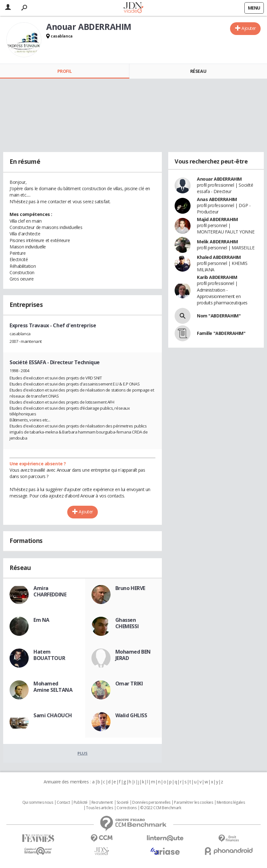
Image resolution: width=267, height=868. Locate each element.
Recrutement (102, 802)
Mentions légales (231, 802)
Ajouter (249, 28)
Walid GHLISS (131, 715)
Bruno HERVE (130, 588)
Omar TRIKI (129, 684)
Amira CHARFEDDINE (50, 591)
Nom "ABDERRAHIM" (219, 316)
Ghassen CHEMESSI (127, 623)
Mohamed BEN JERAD (133, 655)
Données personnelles (151, 802)
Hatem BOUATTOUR (49, 655)
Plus (82, 753)
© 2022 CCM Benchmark (161, 808)
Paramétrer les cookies (193, 802)
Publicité (81, 802)
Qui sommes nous (38, 802)
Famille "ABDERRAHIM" (221, 333)
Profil (65, 71)
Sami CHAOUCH (53, 715)
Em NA (41, 620)
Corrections (126, 808)
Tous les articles (99, 808)
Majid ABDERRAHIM (217, 219)
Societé (123, 802)
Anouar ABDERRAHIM (219, 179)
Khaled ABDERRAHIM (219, 257)
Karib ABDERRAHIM (217, 277)
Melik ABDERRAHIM (217, 242)
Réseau (198, 71)
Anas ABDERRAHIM (217, 199)
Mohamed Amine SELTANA (53, 687)
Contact (63, 802)
